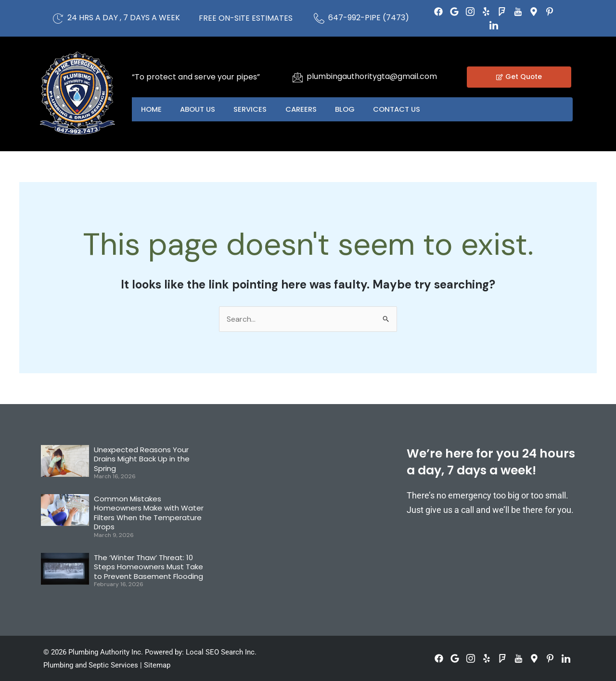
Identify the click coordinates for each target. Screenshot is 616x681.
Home (152, 109)
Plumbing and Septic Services (91, 665)
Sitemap (157, 665)
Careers (304, 109)
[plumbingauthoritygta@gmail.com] (297, 77)
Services (252, 109)
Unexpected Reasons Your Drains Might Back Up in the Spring (142, 459)
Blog (349, 109)
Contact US (401, 109)
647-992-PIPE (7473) (369, 18)
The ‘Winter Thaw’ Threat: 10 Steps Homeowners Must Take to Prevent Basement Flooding (148, 567)
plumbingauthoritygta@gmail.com (372, 76)
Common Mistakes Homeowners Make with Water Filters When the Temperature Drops (149, 513)
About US (199, 109)
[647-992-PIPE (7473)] (319, 18)
